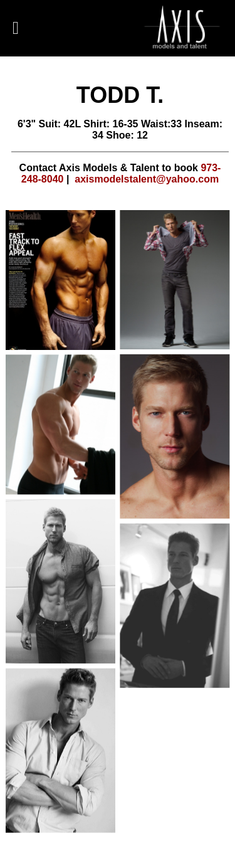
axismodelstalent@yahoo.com (147, 179)
